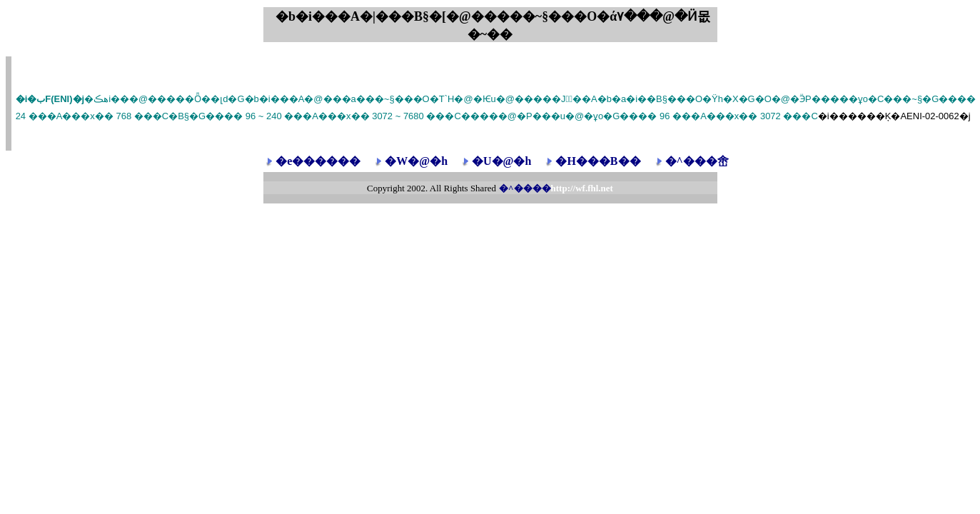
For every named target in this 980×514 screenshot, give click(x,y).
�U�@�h (501, 161)
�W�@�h (416, 161)
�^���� (556, 188)
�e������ (318, 161)
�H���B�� (598, 161)
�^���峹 (697, 161)
